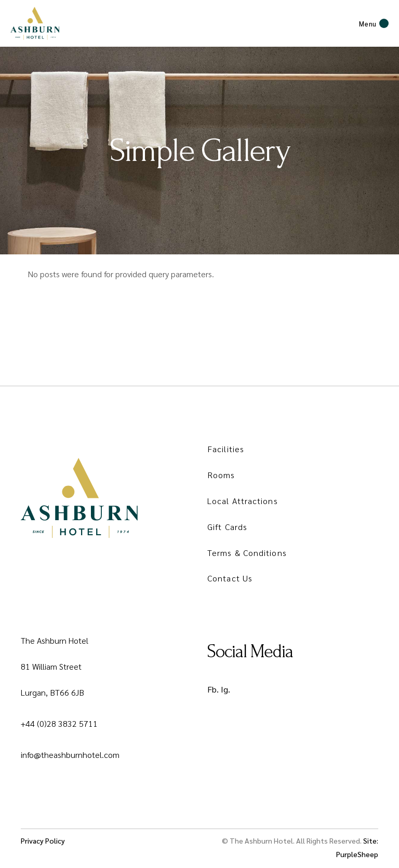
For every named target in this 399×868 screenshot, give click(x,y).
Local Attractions (243, 501)
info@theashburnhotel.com (70, 755)
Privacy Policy (43, 840)
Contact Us (230, 578)
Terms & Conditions (247, 553)
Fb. (213, 689)
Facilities (226, 449)
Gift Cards (227, 527)
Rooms (221, 475)
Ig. (225, 689)
